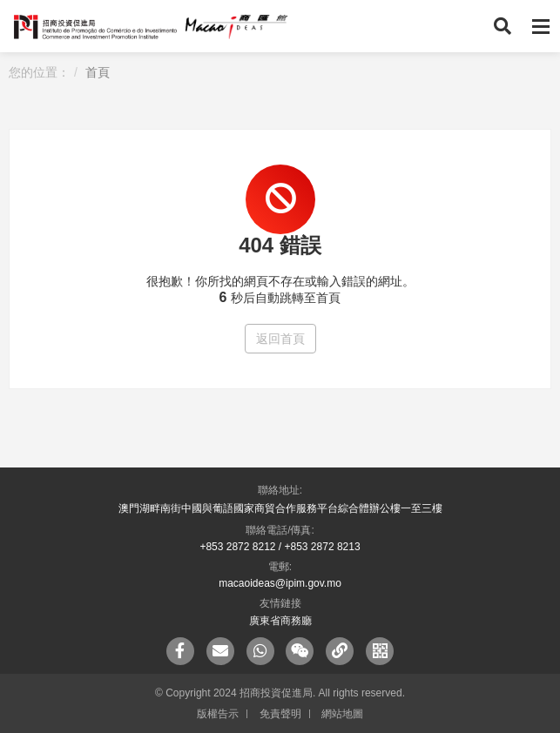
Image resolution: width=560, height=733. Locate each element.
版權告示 (218, 714)
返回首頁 (280, 339)
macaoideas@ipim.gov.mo (280, 583)
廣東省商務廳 (280, 621)
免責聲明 (280, 714)
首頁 (98, 72)
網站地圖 (342, 714)
